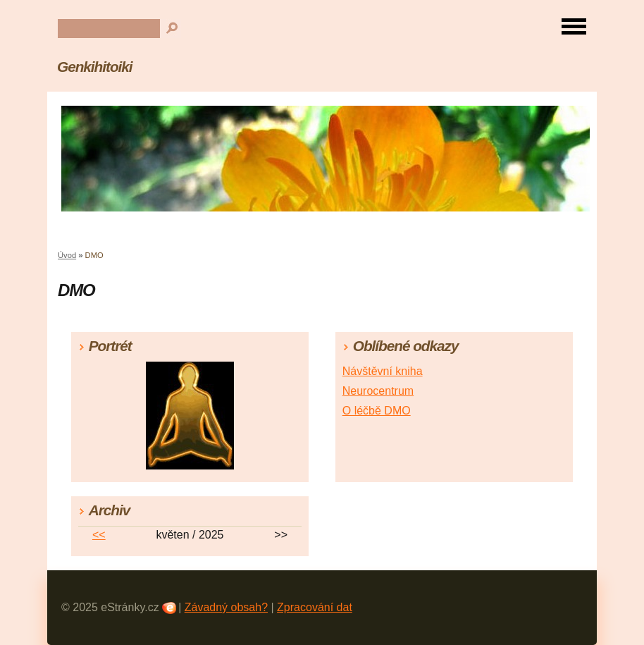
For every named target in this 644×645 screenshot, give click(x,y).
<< (99, 535)
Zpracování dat (315, 607)
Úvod (67, 255)
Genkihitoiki (95, 67)
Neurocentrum (378, 391)
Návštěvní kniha (383, 371)
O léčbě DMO (377, 411)
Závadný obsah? (226, 607)
